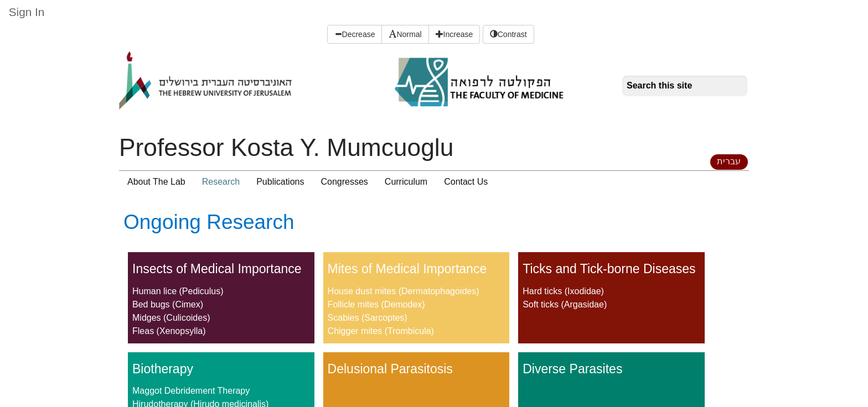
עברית (729, 161)
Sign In (27, 12)
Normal (405, 34)
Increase (454, 34)
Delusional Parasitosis (390, 369)
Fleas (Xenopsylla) (169, 331)
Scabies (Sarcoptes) (368, 318)
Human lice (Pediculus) (178, 291)
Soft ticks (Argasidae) (565, 304)
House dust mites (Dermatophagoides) (404, 291)
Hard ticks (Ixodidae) (563, 291)
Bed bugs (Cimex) (168, 304)
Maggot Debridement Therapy (191, 391)
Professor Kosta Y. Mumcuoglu (286, 147)
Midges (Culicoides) (171, 318)
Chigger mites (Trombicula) (381, 331)
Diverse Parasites (572, 369)
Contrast (508, 34)
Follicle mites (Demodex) (376, 304)
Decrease (355, 34)
